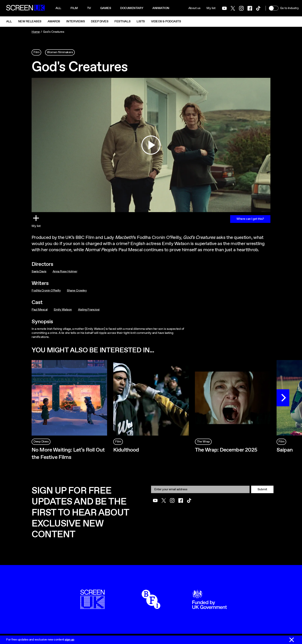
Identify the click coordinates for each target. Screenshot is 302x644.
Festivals (122, 21)
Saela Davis (39, 272)
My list (211, 8)
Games (106, 8)
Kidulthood (126, 450)
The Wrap (203, 442)
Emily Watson (63, 310)
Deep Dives (100, 21)
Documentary (132, 8)
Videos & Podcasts (166, 21)
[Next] (283, 398)
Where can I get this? (250, 219)
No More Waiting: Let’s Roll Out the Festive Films (68, 454)
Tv (89, 8)
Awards (54, 21)
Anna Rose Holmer (65, 272)
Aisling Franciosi (89, 310)
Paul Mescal (40, 310)
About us (194, 8)
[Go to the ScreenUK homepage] (25, 8)
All (58, 8)
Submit (262, 489)
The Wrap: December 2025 (226, 450)
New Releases (30, 21)
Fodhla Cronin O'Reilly (46, 291)
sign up (70, 640)
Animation (161, 8)
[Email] (200, 489)
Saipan (285, 450)
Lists (141, 21)
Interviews (75, 21)
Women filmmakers (60, 52)
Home (36, 32)
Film (74, 8)
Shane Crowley (77, 291)
